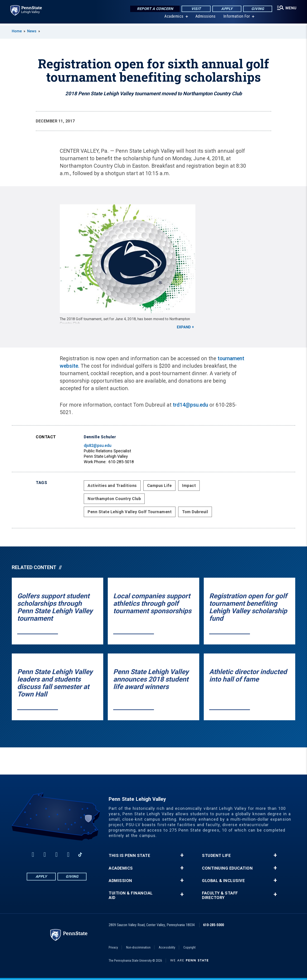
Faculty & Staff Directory (220, 895)
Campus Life (159, 485)
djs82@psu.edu (98, 445)
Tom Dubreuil (195, 512)
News (32, 31)
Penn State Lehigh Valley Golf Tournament (130, 512)
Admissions (205, 18)
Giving (257, 9)
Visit (195, 9)
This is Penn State (129, 856)
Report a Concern (154, 9)
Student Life (216, 856)
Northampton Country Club (114, 499)
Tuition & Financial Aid (131, 895)
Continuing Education (227, 868)
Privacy (113, 947)
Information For (236, 18)
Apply (226, 9)
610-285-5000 (213, 925)
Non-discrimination (138, 947)
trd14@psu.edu (190, 405)
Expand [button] (184, 327)
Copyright (189, 947)
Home (17, 31)
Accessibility (167, 947)
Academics (174, 18)
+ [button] (182, 855)
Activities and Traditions (112, 485)
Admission (120, 881)
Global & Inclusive (223, 881)
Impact (189, 485)
